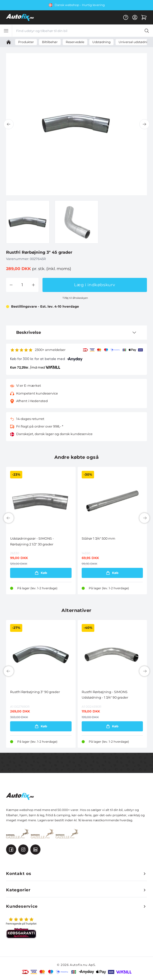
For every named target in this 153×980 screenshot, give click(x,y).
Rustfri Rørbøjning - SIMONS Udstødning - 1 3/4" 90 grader (105, 695)
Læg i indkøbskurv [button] (95, 285)
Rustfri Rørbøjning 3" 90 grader (35, 692)
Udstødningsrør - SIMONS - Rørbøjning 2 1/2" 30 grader (32, 541)
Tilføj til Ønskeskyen (75, 298)
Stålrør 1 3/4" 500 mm (99, 538)
